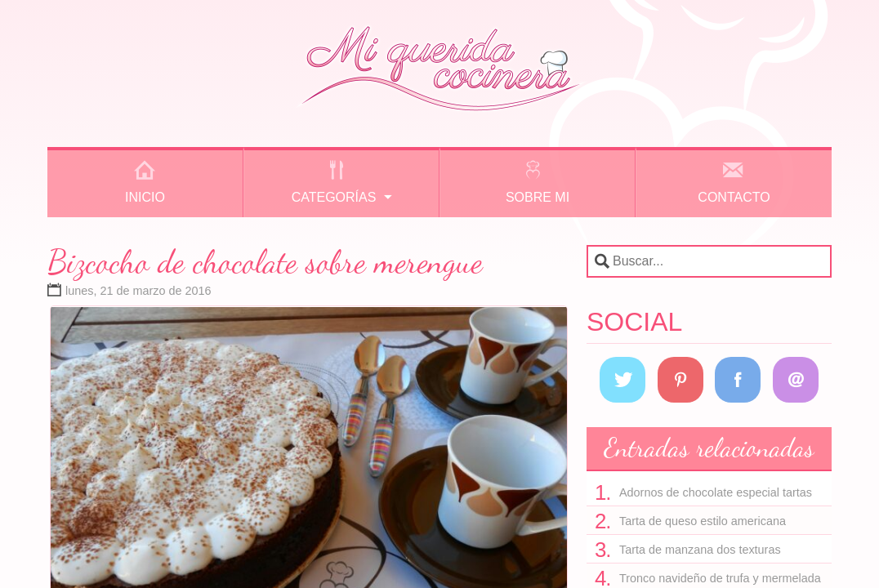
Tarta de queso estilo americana (703, 521)
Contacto (734, 197)
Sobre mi (538, 197)
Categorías (334, 197)
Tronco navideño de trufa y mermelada (720, 578)
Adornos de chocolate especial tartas (716, 492)
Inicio (145, 197)
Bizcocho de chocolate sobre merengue (265, 261)
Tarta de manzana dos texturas (700, 550)
